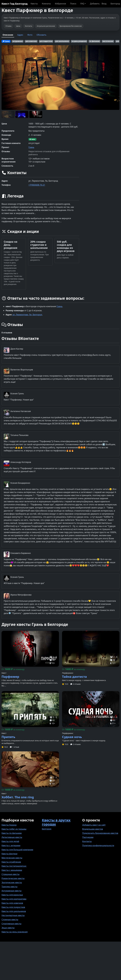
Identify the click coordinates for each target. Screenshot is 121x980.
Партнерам (88, 837)
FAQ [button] (82, 4)
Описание (8, 35)
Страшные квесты (10, 874)
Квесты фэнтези (9, 854)
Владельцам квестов (93, 829)
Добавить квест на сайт (94, 825)
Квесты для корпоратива (14, 899)
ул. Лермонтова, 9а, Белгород (27, 315)
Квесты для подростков (13, 907)
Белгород (115, 4)
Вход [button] (104, 4)
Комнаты (46, 4)
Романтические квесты (13, 878)
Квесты (34, 4)
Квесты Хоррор (9, 825)
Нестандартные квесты (13, 915)
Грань (31, 147)
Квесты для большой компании (17, 850)
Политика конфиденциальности (98, 845)
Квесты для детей (10, 841)
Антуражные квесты (12, 891)
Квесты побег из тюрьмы (14, 829)
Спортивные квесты (11, 924)
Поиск (73, 4)
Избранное (60, 4)
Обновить (41, 35)
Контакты (87, 841)
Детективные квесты (12, 837)
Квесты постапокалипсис (14, 866)
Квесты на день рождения (15, 932)
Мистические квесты (12, 858)
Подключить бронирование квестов (100, 833)
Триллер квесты (9, 887)
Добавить (95, 4)
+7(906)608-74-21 (37, 185)
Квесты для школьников (14, 911)
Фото (30, 35)
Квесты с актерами (11, 845)
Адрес (20, 35)
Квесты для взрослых (12, 895)
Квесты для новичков (12, 903)
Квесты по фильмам (12, 833)
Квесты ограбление (11, 862)
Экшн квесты (8, 928)
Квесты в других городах (56, 822)
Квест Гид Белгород (15, 4)
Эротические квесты (12, 882)
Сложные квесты (10, 919)
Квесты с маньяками (12, 870)
